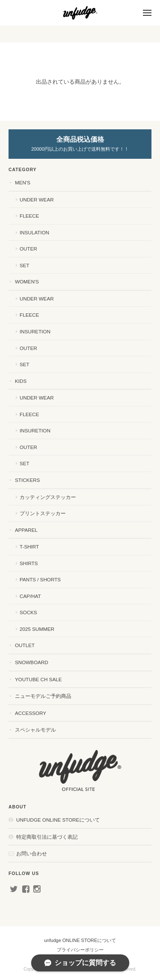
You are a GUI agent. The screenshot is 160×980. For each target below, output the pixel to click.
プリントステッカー (43, 513)
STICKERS (27, 480)
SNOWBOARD (32, 662)
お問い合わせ (32, 853)
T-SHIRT (29, 547)
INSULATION (34, 232)
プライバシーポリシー (80, 950)
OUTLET (25, 645)
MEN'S (23, 182)
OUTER (28, 249)
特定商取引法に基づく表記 (47, 837)
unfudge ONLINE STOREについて (58, 820)
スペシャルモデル (35, 730)
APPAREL (26, 530)
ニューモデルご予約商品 (43, 696)
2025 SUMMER (37, 629)
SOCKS (28, 612)
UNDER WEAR (37, 200)
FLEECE (29, 216)
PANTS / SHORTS (40, 579)
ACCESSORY (31, 713)
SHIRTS (29, 563)
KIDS (21, 381)
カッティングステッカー (48, 497)
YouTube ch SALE (38, 679)
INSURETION (35, 331)
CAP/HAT (30, 596)
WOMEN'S (27, 281)
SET (25, 265)
